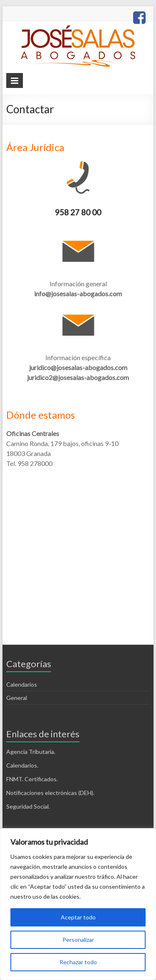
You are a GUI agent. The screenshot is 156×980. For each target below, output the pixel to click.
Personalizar (78, 940)
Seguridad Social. (28, 806)
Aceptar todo (78, 917)
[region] (78, 904)
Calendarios (22, 684)
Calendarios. (22, 765)
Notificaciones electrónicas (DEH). (50, 793)
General (17, 698)
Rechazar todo (78, 962)
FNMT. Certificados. (32, 779)
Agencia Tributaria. (31, 752)
